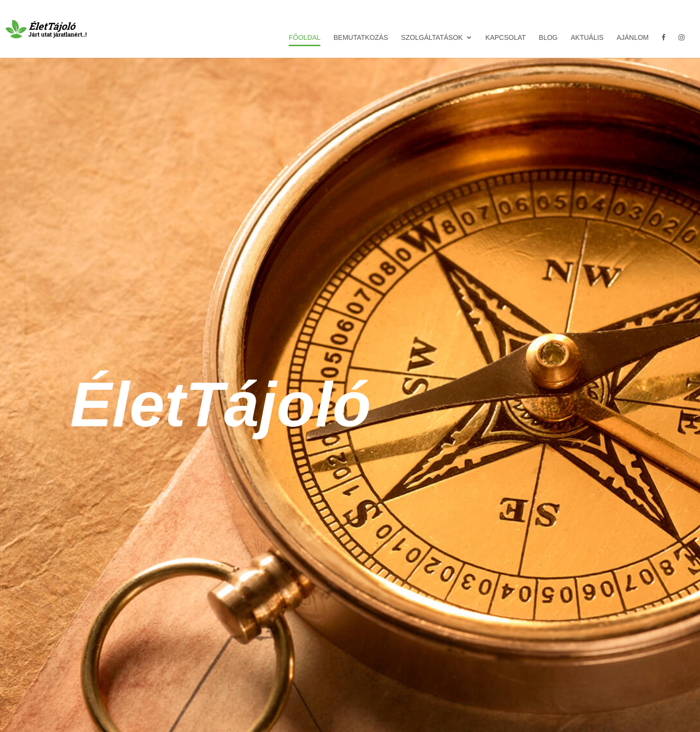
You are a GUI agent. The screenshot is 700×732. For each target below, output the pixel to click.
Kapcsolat (506, 38)
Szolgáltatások (432, 38)
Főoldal (305, 38)
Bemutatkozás (361, 38)
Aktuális (587, 38)
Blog (548, 38)
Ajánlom (632, 38)
